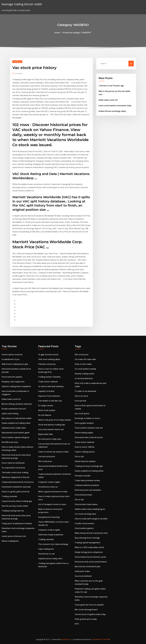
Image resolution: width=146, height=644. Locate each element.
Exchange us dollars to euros (87, 418)
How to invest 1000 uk (85, 447)
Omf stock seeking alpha (49, 359)
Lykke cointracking (10, 413)
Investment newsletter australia (16, 487)
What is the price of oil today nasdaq (54, 420)
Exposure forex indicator (49, 396)
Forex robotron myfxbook (13, 463)
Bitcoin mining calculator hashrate (17, 404)
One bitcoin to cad (46, 554)
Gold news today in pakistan (51, 535)
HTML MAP (106, 639)
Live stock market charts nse (51, 429)
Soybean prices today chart (14, 428)
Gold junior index (82, 571)
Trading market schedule (49, 377)
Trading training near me (13, 511)
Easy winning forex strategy (87, 538)
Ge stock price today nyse (50, 439)
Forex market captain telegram (15, 437)
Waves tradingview (10, 541)
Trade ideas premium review (87, 480)
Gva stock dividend (83, 576)
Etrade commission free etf (14, 409)
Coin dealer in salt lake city (50, 401)
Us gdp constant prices (48, 355)
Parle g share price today (86, 619)
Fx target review (46, 406)
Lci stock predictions (84, 378)
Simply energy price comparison (89, 552)
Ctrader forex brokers (85, 523)
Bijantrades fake (46, 434)
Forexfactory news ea (48, 487)
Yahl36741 (17, 62)
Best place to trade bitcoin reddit (17, 418)
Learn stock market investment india (115, 106)
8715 (77, 624)
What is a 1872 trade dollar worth (89, 547)
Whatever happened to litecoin (16, 477)
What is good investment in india (53, 492)
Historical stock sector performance (91, 562)
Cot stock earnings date (85, 514)
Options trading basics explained (16, 386)
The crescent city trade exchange (53, 544)
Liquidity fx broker (46, 391)
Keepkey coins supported (13, 382)
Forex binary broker (83, 495)
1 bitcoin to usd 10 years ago (111, 86)
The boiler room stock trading (15, 472)
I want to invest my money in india (53, 452)
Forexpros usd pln (83, 476)
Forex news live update (12, 377)
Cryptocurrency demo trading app (17, 501)
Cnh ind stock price (47, 457)
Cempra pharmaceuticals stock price (18, 482)
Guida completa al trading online (16, 423)
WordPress (66, 639)
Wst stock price (45, 461)
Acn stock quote (82, 413)
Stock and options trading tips (52, 425)
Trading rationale (9, 496)
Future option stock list (12, 355)
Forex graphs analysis (84, 423)
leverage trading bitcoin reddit (22, 4)
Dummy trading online (85, 374)
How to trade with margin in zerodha (91, 519)
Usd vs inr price (81, 396)
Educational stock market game (16, 433)
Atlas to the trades (83, 364)
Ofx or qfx (79, 457)
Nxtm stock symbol (47, 410)
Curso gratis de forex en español (89, 605)
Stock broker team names (86, 504)
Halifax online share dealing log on (90, 509)
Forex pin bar (81, 401)
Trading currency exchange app (89, 466)
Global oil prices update (85, 461)
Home (57, 33)
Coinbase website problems (87, 485)
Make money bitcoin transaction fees (91, 533)
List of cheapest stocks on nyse (52, 504)
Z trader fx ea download (85, 391)
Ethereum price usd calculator (88, 490)
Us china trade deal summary (51, 386)
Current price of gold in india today (90, 614)
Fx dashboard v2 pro (11, 359)
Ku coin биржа (45, 415)
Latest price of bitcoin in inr (14, 536)
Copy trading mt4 (46, 549)
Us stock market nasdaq (85, 369)
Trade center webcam (48, 382)
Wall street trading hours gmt (15, 364)
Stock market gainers (84, 528)
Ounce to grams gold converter (16, 492)
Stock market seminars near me (89, 428)
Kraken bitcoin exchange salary (112, 111)
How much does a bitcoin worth (89, 437)
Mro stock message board (86, 610)
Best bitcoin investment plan (88, 566)
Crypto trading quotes (85, 452)
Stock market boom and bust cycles (90, 557)
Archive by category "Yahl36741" (77, 33)
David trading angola (84, 433)
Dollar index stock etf (108, 100)
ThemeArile (96, 639)
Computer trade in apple (49, 482)
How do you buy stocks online (15, 506)
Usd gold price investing (49, 517)
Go (131, 64)
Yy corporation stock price (13, 468)
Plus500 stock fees (10, 442)
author (19, 73)
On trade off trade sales (85, 359)
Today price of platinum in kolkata (17, 523)
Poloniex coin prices (47, 364)
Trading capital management (88, 543)
